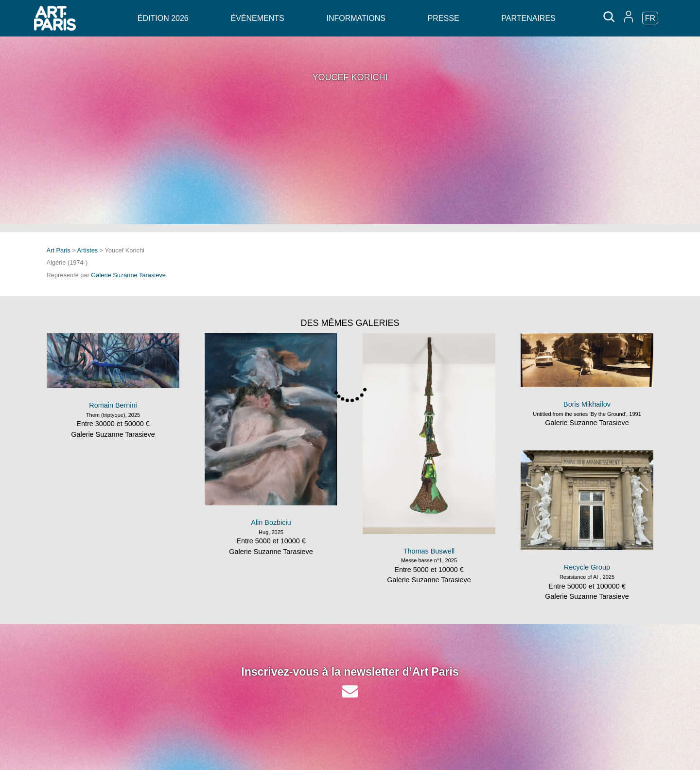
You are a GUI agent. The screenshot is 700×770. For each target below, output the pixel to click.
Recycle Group (587, 567)
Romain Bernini (113, 405)
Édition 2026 (163, 18)
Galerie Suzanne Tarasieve (128, 275)
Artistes (88, 250)
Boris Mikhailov (587, 404)
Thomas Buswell (429, 551)
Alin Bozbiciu (271, 522)
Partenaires (528, 18)
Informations (356, 18)
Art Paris (59, 250)
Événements (257, 18)
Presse (444, 18)
